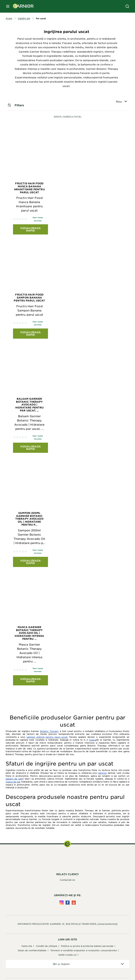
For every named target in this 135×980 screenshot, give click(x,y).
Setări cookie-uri (67, 955)
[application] (67, 964)
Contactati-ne (67, 880)
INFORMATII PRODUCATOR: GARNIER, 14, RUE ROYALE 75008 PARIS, (67, 924)
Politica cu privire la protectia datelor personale (87, 946)
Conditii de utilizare (47, 946)
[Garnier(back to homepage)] (22, 6)
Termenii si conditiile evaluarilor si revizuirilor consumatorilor (84, 950)
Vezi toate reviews (38, 219)
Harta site (27, 946)
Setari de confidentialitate (32, 950)
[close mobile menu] (8, 6)
